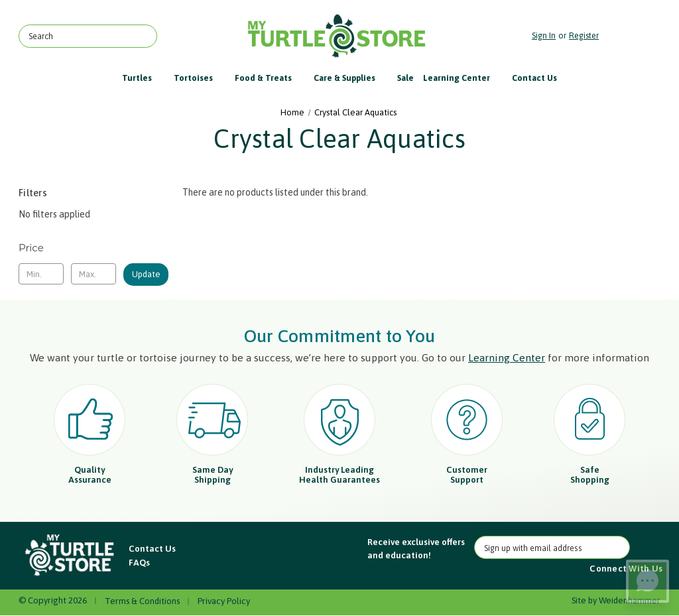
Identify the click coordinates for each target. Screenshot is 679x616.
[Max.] (93, 274)
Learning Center (463, 78)
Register (584, 35)
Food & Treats (270, 78)
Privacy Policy (224, 601)
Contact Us (534, 78)
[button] (70, 556)
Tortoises (200, 78)
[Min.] (41, 274)
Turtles (143, 78)
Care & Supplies (351, 78)
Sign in (544, 35)
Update (146, 274)
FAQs (139, 563)
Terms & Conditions (142, 601)
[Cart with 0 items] (633, 36)
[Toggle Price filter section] (93, 248)
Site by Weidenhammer (616, 600)
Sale (405, 78)
